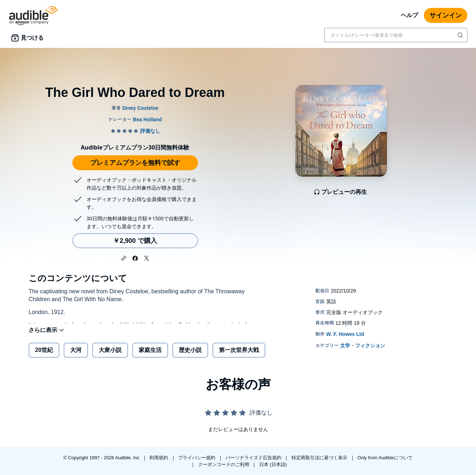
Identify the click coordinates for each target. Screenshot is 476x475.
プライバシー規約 (197, 458)
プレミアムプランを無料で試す (135, 163)
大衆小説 (110, 356)
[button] (124, 258)
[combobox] (396, 35)
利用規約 (160, 458)
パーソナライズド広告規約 (254, 458)
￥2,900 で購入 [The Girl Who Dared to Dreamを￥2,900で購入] (135, 241)
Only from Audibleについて (385, 458)
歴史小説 (190, 356)
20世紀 (44, 356)
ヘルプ (409, 15)
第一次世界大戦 (239, 356)
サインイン (446, 15)
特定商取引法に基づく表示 (320, 458)
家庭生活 (150, 356)
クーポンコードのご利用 (224, 464)
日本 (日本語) (273, 464)
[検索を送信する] (461, 35)
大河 (76, 356)
